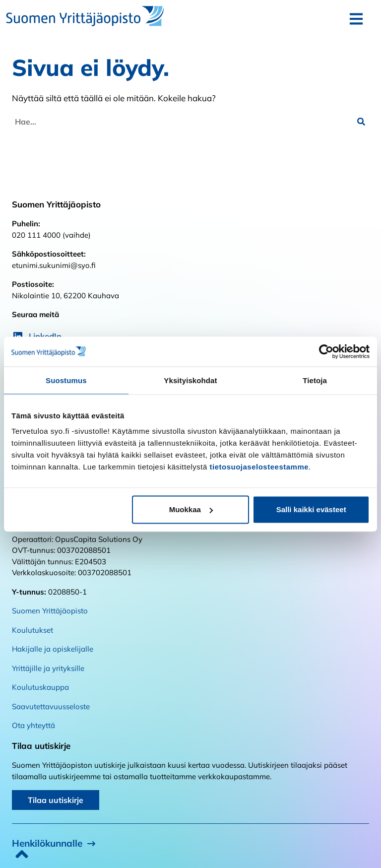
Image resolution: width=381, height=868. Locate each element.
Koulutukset (32, 630)
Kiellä (70, 509)
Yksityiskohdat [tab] (190, 380)
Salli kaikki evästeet (311, 509)
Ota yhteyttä (33, 725)
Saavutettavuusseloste (51, 706)
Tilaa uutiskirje (56, 800)
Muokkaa (191, 509)
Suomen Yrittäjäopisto (50, 611)
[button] (361, 122)
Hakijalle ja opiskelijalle (53, 649)
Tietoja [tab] (315, 380)
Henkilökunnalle (47, 843)
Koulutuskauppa (40, 687)
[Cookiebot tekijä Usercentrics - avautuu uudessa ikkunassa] (326, 351)
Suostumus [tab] (66, 380)
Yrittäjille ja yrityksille (48, 668)
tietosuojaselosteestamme (259, 467)
